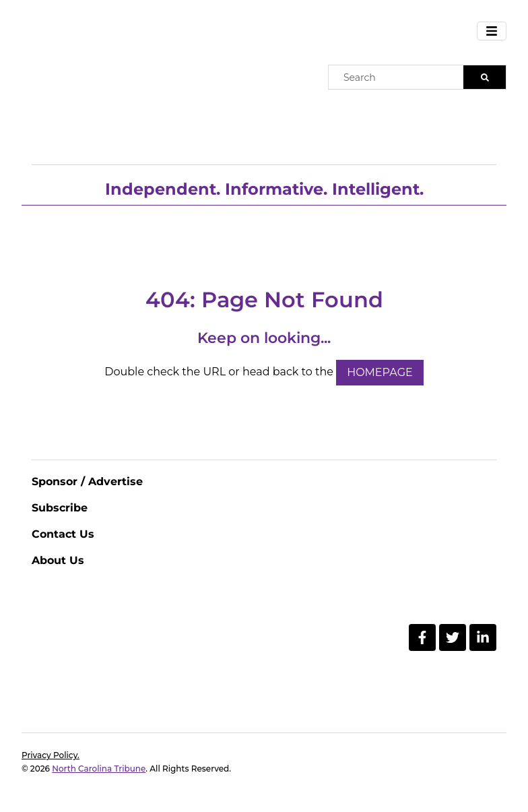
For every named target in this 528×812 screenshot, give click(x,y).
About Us (58, 560)
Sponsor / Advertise (87, 481)
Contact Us (63, 534)
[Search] (485, 77)
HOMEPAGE (380, 372)
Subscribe (60, 508)
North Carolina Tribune (99, 769)
